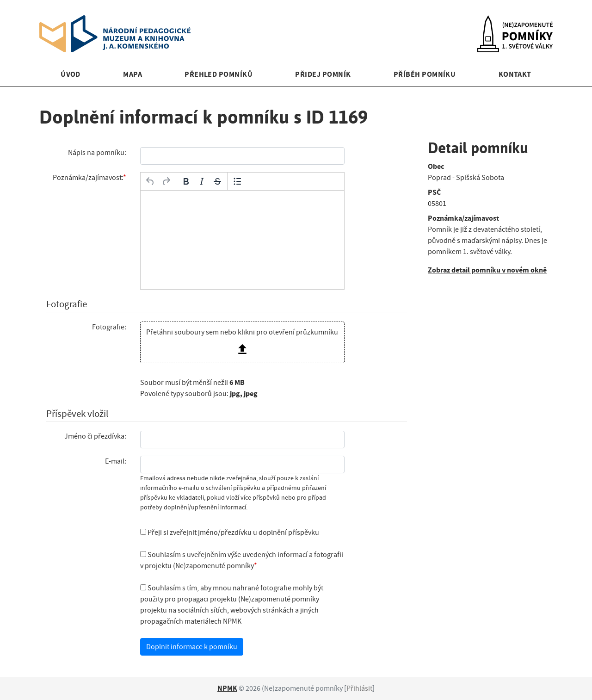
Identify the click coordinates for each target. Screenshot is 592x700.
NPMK (227, 688)
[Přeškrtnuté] (217, 181)
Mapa (133, 74)
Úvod (71, 74)
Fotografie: (109, 327)
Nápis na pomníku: (97, 153)
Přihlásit (359, 688)
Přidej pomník (323, 74)
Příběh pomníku (425, 74)
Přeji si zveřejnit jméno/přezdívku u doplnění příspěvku (230, 533)
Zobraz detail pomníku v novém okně (487, 270)
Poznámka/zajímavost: (88, 178)
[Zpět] (150, 181)
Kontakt (515, 74)
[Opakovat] (166, 181)
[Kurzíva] (202, 181)
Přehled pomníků (219, 74)
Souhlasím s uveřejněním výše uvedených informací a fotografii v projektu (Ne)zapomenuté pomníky (242, 560)
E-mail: (116, 461)
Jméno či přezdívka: (95, 436)
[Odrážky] (237, 181)
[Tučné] (186, 181)
